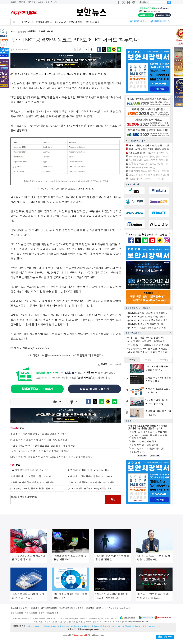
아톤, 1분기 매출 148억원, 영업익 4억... (147, 338)
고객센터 (90, 608)
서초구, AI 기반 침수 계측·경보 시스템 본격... (33, 482)
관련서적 (110, 608)
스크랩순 (164, 360)
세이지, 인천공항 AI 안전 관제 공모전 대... (149, 352)
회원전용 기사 (141, 21)
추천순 (148, 360)
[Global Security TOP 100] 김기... (144, 168)
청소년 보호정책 (66, 608)
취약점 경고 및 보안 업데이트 (41, 32)
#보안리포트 (76, 22)
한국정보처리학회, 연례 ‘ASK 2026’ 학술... (90, 470)
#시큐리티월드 (44, 22)
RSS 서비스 (123, 608)
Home (13, 32)
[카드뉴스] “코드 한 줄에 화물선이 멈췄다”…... (34, 488)
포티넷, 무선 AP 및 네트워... (148, 317)
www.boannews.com (64, 355)
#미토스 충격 (93, 22)
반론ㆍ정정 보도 (165, 637)
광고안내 (24, 608)
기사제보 (32, 2)
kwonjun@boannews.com (93, 629)
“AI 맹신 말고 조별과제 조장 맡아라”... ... (31, 470)
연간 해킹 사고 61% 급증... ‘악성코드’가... (32, 476)
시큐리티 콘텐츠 (162, 21)
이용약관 (35, 608)
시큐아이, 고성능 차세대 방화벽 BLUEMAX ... (91, 476)
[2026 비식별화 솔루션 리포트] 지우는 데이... (91, 488)
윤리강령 (79, 608)
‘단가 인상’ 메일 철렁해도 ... (148, 313)
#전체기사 (28, 22)
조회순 (132, 360)
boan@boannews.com (38, 348)
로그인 (13, 2)
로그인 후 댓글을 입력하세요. (58, 499)
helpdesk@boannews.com (139, 622)
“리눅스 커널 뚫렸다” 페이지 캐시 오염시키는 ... (92, 482)
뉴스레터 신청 (52, 2)
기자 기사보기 (109, 364)
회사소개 (14, 608)
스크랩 (41, 2)
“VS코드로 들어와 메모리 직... (149, 320)
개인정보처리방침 (49, 608)
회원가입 (22, 2)
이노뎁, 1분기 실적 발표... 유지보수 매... (148, 341)
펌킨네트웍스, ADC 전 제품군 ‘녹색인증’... (149, 349)
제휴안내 (100, 608)
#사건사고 (61, 22)
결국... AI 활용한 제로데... (147, 324)
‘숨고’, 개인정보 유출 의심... (148, 328)
